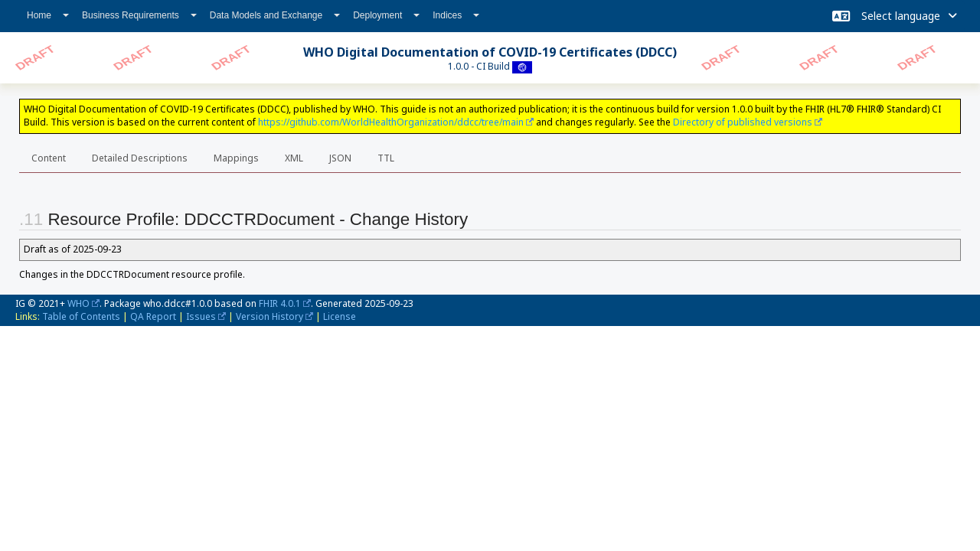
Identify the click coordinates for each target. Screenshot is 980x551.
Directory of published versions (743, 122)
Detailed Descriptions (140, 158)
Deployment (386, 15)
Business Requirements (139, 15)
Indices (456, 15)
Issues (201, 316)
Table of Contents (81, 316)
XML (294, 158)
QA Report (153, 316)
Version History (269, 316)
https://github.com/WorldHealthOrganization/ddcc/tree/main (391, 122)
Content (49, 158)
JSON (340, 158)
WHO (78, 303)
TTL (386, 158)
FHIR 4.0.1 (280, 303)
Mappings (236, 158)
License (340, 316)
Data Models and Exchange (275, 15)
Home (48, 15)
